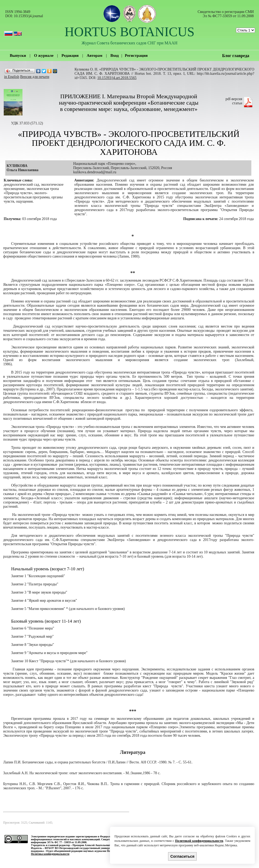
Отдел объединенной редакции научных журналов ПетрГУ (81, 851)
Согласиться (182, 856)
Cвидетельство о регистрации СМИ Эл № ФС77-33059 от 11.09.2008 (226, 14)
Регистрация (136, 55)
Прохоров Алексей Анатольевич (92, 845)
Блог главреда (236, 56)
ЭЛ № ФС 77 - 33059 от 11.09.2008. (67, 842)
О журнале (44, 55)
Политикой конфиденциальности (199, 841)
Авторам (94, 55)
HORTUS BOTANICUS (129, 32)
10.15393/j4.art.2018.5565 (117, 78)
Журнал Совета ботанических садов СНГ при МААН (130, 43)
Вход (115, 55)
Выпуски (18, 55)
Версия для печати (35, 77)
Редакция (70, 55)
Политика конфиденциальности (50, 854)
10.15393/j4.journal (28, 16)
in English (12, 77)
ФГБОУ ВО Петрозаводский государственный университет (80, 848)
